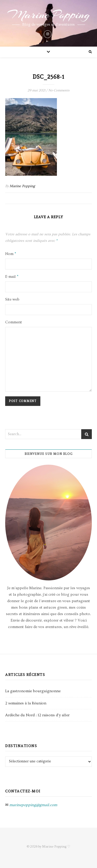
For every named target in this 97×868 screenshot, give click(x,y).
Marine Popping (49, 15)
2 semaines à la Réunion (26, 703)
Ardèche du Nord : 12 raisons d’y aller (37, 715)
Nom (11, 254)
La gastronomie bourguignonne (33, 691)
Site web (12, 299)
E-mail (12, 277)
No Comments (59, 90)
